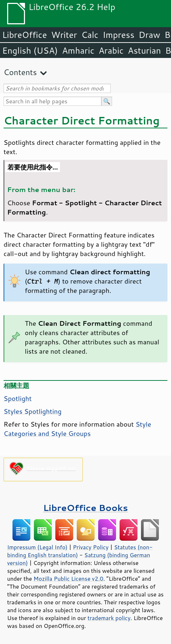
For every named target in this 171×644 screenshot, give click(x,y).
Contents (20, 72)
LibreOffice (24, 35)
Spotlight (18, 398)
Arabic (111, 50)
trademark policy (109, 618)
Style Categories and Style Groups (77, 429)
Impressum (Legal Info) (37, 547)
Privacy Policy (91, 547)
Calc (90, 35)
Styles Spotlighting (32, 411)
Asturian (144, 50)
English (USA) (30, 50)
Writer (64, 35)
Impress (119, 35)
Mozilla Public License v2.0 (69, 579)
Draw (149, 35)
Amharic (78, 50)
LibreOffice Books (86, 508)
